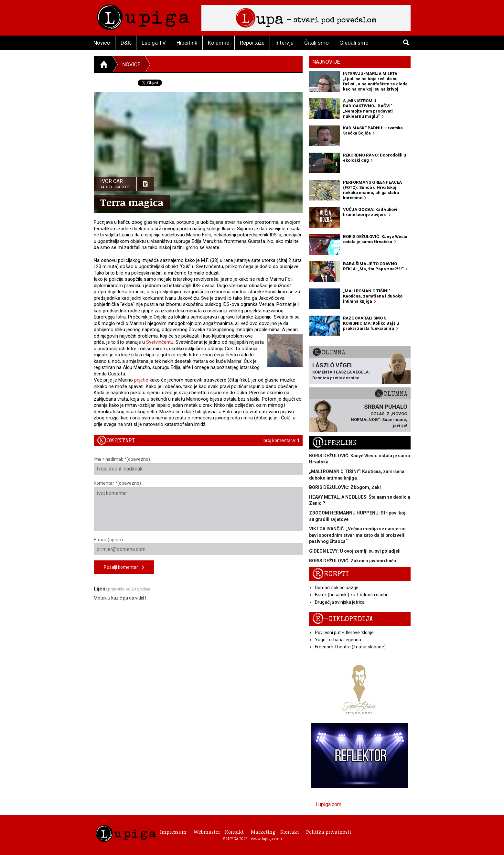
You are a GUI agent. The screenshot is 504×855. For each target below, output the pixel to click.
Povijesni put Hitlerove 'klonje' (345, 633)
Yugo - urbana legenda (338, 640)
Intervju (284, 43)
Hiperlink (187, 43)
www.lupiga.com (266, 839)
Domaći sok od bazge (337, 588)
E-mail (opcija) (198, 546)
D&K (126, 43)
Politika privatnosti (329, 832)
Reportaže (252, 43)
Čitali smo (316, 43)
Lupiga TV (154, 43)
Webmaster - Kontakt (219, 832)
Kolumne (219, 43)
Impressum (173, 832)
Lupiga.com (328, 804)
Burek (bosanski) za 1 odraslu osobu (352, 595)
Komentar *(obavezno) (198, 506)
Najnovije (326, 62)
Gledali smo (354, 43)
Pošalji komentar (124, 568)
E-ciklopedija (343, 619)
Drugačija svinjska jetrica (340, 602)
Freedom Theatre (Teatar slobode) (350, 647)
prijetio (141, 380)
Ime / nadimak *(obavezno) (198, 466)
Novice (102, 43)
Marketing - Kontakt (275, 832)
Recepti (331, 574)
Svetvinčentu (160, 342)
